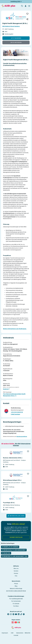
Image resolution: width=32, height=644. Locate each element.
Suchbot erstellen (16, 537)
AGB (12, 633)
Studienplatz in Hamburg (10, 547)
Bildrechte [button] (28, 633)
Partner (16, 573)
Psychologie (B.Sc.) (9, 503)
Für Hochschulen (16, 601)
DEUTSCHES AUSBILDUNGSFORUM (16, 591)
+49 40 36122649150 (17, 412)
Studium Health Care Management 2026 (15, 556)
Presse (16, 584)
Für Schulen (16, 604)
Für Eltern (16, 606)
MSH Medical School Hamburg (11, 26)
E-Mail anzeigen (16, 414)
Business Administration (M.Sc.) (13, 458)
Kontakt (16, 635)
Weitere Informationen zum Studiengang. (15, 329)
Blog (16, 586)
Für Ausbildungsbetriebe (16, 599)
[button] (29, 6)
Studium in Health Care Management (14, 550)
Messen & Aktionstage (16, 589)
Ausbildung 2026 (16, 2)
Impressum (5, 633)
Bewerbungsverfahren (22, 437)
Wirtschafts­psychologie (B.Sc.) (12, 480)
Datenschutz (20, 633)
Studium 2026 (6, 553)
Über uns (16, 568)
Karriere (16, 571)
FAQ (16, 576)
